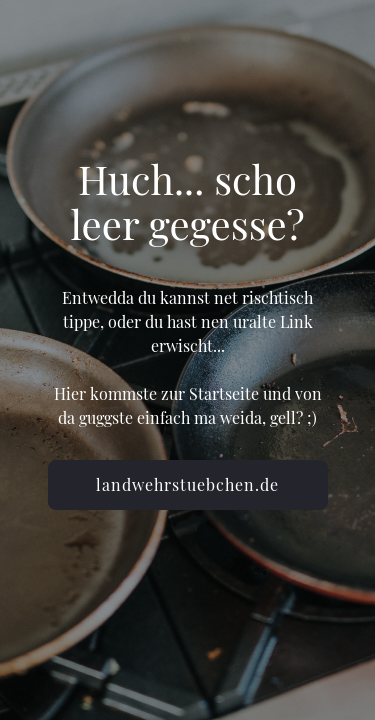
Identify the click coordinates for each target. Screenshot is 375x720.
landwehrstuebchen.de (187, 484)
